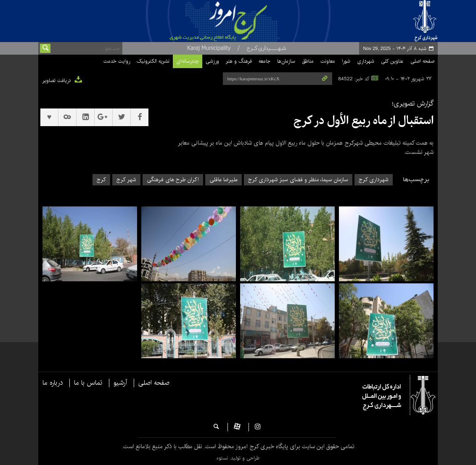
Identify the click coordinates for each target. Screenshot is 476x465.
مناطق (308, 61)
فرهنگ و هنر (239, 61)
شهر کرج (126, 180)
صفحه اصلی (422, 61)
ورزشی (212, 61)
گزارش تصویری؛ (413, 104)
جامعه (264, 61)
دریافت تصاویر (63, 81)
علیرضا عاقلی (223, 180)
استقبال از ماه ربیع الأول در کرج (363, 121)
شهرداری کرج (374, 180)
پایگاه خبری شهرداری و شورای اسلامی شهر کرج (239, 21)
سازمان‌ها (286, 61)
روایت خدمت (117, 61)
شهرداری (366, 61)
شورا (346, 61)
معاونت (328, 61)
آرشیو (120, 383)
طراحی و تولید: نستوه (238, 458)
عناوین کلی (392, 61)
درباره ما (53, 383)
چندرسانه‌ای (188, 61)
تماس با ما (88, 383)
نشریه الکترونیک (153, 61)
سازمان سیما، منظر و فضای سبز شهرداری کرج (298, 180)
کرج (101, 180)
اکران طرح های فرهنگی (173, 180)
